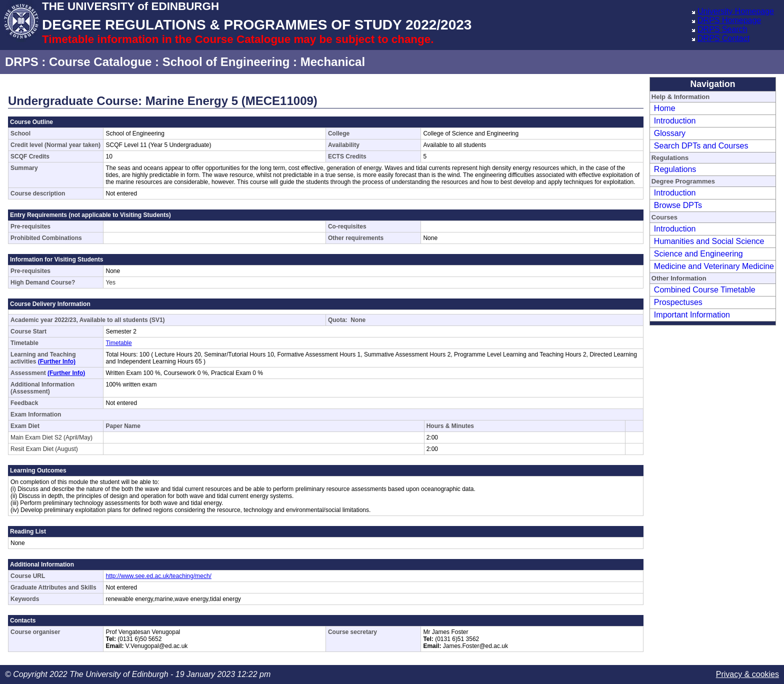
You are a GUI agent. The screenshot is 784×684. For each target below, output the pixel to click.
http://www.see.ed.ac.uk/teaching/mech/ (158, 576)
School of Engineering (226, 62)
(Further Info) (57, 361)
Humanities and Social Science (709, 241)
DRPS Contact (723, 38)
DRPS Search (722, 29)
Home (665, 108)
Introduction (675, 121)
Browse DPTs (678, 205)
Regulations (675, 169)
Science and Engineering (698, 254)
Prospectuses (678, 302)
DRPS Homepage (729, 20)
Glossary (670, 133)
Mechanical (333, 62)
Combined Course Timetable (705, 290)
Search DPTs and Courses (701, 146)
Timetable (118, 343)
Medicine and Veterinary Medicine (714, 266)
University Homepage (736, 11)
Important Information (692, 315)
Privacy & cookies (747, 674)
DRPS (22, 62)
